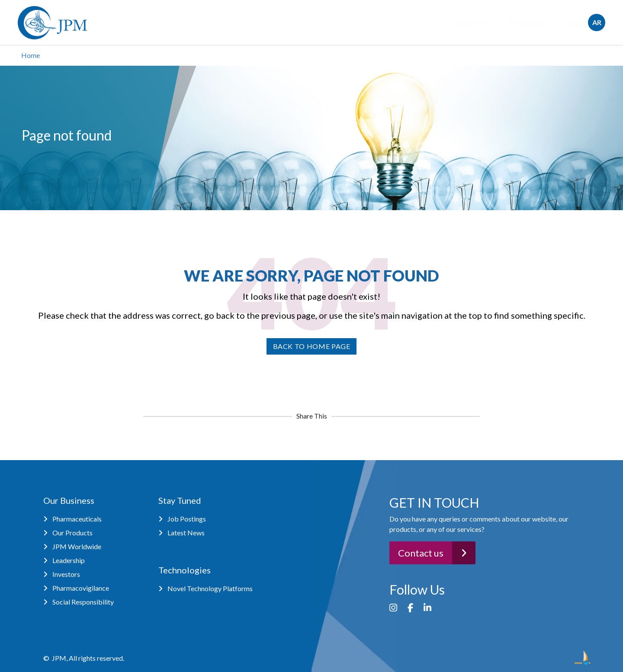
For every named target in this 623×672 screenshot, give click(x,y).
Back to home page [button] (312, 346)
